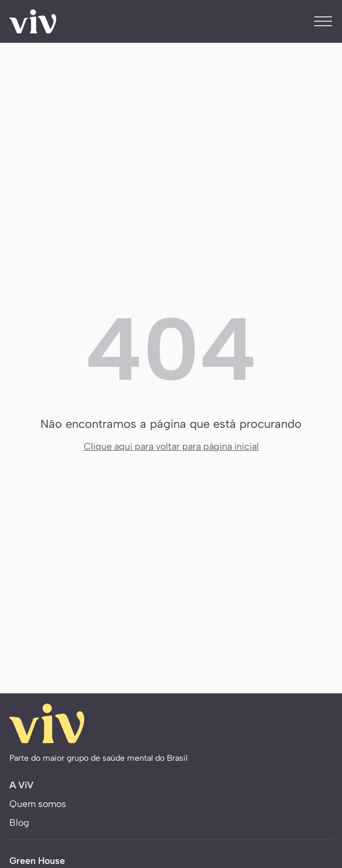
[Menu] (323, 21)
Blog (19, 823)
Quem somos (38, 804)
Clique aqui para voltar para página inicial (171, 446)
